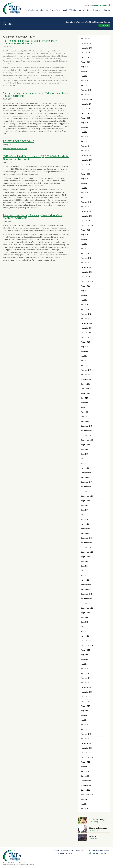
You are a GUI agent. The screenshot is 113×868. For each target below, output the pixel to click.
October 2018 (86, 435)
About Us (44, 10)
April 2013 (84, 725)
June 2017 (85, 510)
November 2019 (87, 379)
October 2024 (86, 109)
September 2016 (87, 552)
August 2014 (85, 650)
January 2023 (86, 207)
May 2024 (84, 132)
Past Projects (99, 837)
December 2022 (87, 211)
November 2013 (87, 692)
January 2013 (86, 739)
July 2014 (84, 655)
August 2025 (85, 62)
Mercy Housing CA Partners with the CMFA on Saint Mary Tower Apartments (36, 94)
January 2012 (86, 776)
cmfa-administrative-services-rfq (15, 149)
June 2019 (85, 403)
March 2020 (85, 365)
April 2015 (84, 631)
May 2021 (84, 300)
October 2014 (86, 641)
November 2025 (87, 48)
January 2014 (86, 683)
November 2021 (87, 272)
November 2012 (87, 748)
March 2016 (85, 580)
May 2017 (84, 515)
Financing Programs (99, 829)
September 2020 (87, 337)
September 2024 (87, 113)
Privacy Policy (7, 865)
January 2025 (86, 95)
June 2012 (85, 767)
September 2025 (87, 57)
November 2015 (87, 599)
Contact (107, 10)
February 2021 (86, 314)
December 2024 (87, 99)
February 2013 (86, 734)
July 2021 (84, 291)
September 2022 (87, 225)
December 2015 (87, 594)
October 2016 (86, 547)
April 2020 (84, 361)
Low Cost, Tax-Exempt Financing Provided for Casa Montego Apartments (32, 217)
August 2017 (85, 501)
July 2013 (84, 711)
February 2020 (86, 370)
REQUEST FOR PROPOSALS (19, 141)
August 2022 (85, 230)
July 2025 (84, 67)
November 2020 (87, 328)
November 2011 (87, 785)
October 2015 (86, 603)
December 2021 (87, 267)
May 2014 (84, 664)
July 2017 (84, 505)
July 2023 (84, 179)
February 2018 (86, 473)
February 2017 (86, 529)
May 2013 (84, 720)
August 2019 (85, 393)
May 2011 (84, 804)
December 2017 (87, 482)
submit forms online (102, 5)
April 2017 (84, 519)
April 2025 (84, 81)
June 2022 (85, 239)
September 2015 (87, 608)
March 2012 (85, 771)
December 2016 (87, 538)
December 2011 (87, 781)
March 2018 (85, 468)
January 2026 (86, 39)
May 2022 (84, 244)
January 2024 (86, 151)
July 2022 (84, 235)
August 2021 (85, 286)
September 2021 (87, 281)
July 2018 (84, 449)
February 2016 (86, 585)
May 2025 (84, 76)
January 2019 (86, 421)
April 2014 (84, 669)
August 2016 (85, 557)
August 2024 (85, 118)
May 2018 (84, 459)
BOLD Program (75, 10)
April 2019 (84, 412)
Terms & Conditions (16, 865)
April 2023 (84, 193)
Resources (97, 10)
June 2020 (85, 351)
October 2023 (86, 165)
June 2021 (85, 295)
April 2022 (84, 249)
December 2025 (87, 43)
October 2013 (86, 697)
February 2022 (86, 258)
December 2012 (87, 743)
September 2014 (87, 645)
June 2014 (85, 659)
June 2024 (85, 127)
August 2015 (85, 613)
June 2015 (85, 622)
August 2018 (85, 445)
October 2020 (86, 333)
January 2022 (86, 263)
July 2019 (84, 398)
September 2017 (87, 496)
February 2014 (86, 678)
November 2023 (87, 160)
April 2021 (84, 305)
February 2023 (86, 202)
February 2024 (86, 146)
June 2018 (85, 454)
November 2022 (87, 216)
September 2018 (87, 440)
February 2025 (86, 90)
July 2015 (84, 617)
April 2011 (84, 809)
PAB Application (32, 10)
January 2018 (86, 477)
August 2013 (85, 706)
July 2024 (84, 123)
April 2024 (84, 137)
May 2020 (84, 356)
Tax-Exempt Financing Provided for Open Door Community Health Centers (30, 42)
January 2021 (86, 319)
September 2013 (87, 701)
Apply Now (104, 25)
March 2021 (85, 309)
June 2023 (85, 183)
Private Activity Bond (58, 10)
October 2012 (86, 753)
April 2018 (84, 463)
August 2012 (85, 762)
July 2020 (84, 347)
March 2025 (85, 85)
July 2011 (84, 799)
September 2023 (87, 169)
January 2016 (86, 589)
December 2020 (87, 323)
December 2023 (87, 155)
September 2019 (87, 389)
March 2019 (85, 417)
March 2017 (85, 524)
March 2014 (85, 673)
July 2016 (84, 561)
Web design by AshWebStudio (29, 865)
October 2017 (86, 491)
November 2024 (87, 104)
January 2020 (86, 375)
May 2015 (84, 627)
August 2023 (85, 174)
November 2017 (87, 487)
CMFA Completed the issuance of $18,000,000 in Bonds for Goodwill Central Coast (36, 158)
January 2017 (86, 533)
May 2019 (84, 407)
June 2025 (85, 71)
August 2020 (85, 342)
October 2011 (86, 790)
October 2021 (86, 277)
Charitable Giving (99, 821)
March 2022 (85, 253)
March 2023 (85, 197)
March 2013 (85, 729)
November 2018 (87, 431)
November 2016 (87, 543)
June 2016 (85, 566)
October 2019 (86, 384)
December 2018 (87, 426)
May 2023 (84, 188)
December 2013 (87, 687)
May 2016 (84, 571)
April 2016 (84, 575)
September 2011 (87, 795)
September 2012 (87, 757)
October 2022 (86, 221)
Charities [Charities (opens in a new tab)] (87, 10)
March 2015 (85, 636)
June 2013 (85, 715)
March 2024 (85, 141)
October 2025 (86, 53)
